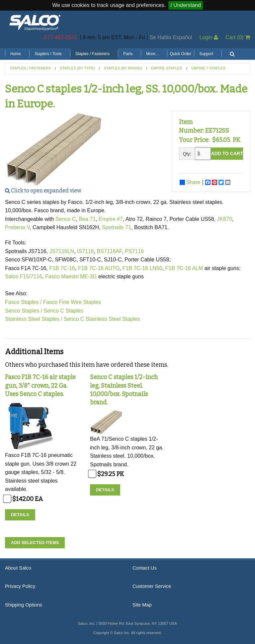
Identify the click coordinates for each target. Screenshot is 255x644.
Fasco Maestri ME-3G (72, 276)
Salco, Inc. (35, 22)
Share (190, 182)
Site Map (142, 605)
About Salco (18, 568)
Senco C (66, 219)
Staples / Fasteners (92, 54)
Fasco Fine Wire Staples (72, 302)
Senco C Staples (64, 311)
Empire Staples (167, 68)
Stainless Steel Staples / (34, 319)
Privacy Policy (20, 586)
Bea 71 (87, 219)
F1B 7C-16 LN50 (142, 268)
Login (209, 37)
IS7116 (85, 251)
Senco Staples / (24, 311)
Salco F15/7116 (24, 276)
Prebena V (17, 227)
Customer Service (152, 586)
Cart (238, 37)
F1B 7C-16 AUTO (99, 268)
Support (206, 54)
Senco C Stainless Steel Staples (102, 319)
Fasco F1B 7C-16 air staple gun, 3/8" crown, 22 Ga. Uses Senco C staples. (40, 385)
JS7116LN (62, 251)
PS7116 (134, 251)
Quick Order (181, 54)
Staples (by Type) (77, 68)
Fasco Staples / (23, 302)
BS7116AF (110, 251)
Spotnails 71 (117, 227)
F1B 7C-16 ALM (184, 268)
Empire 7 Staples (208, 68)
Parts (128, 54)
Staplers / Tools (48, 54)
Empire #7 (111, 219)
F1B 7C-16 (62, 268)
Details (20, 515)
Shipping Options (24, 605)
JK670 (225, 219)
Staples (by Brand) (123, 68)
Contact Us (145, 568)
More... (152, 54)
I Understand (186, 5)
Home (16, 54)
